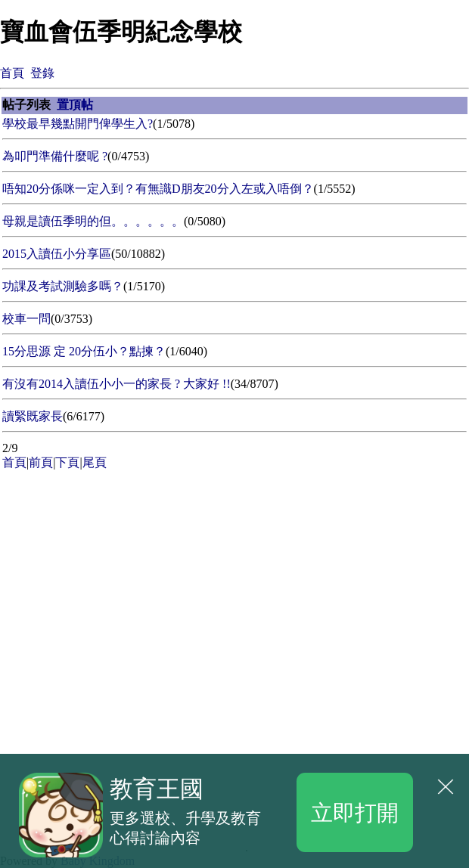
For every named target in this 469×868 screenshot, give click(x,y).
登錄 (42, 73)
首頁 (12, 73)
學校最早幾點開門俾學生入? (78, 124)
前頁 (41, 462)
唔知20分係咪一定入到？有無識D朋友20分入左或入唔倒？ (158, 189)
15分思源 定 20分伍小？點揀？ (84, 351)
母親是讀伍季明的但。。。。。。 (93, 221)
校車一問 (26, 319)
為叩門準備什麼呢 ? (55, 156)
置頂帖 (75, 105)
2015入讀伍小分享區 (57, 254)
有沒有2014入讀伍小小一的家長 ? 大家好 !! (116, 384)
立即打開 (355, 812)
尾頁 (95, 462)
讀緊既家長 (33, 416)
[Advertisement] (121, 568)
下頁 (67, 462)
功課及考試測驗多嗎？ (63, 286)
